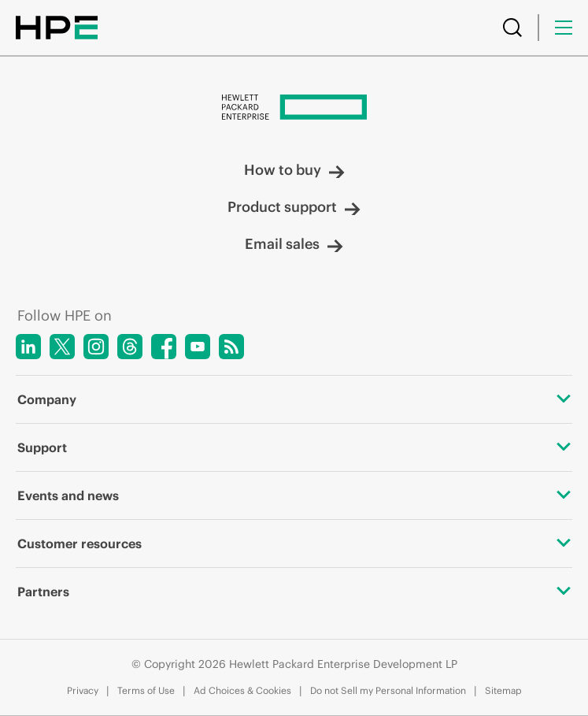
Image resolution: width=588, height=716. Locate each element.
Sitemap (503, 690)
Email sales (294, 244)
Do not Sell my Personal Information (388, 690)
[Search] (512, 28)
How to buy (294, 170)
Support (294, 447)
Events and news (294, 495)
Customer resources (294, 543)
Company (294, 399)
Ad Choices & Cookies (242, 690)
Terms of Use (146, 690)
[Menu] (564, 28)
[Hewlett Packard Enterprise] (294, 109)
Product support (294, 207)
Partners (294, 592)
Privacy (83, 690)
